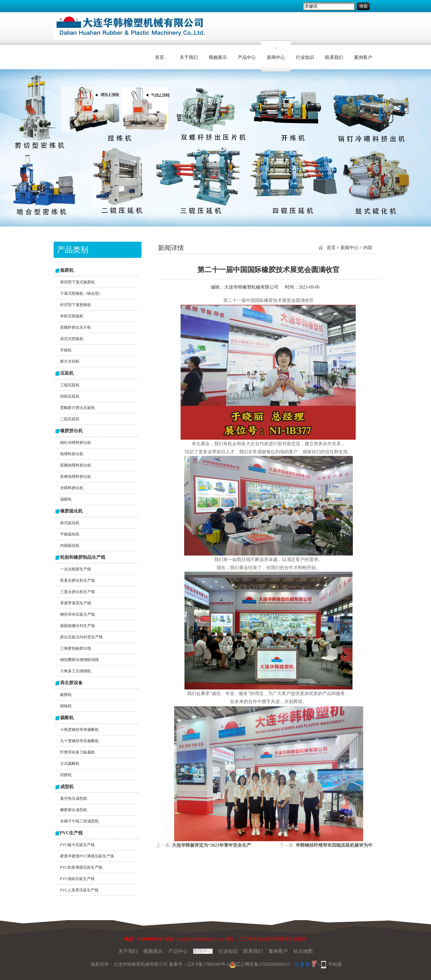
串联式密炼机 (72, 316)
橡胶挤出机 (71, 431)
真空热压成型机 (74, 798)
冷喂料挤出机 (72, 488)
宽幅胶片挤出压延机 (78, 408)
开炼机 (66, 350)
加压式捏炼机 (72, 339)
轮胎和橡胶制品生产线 (83, 557)
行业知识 (305, 57)
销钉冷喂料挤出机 (76, 443)
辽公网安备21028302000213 (260, 964)
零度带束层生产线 (76, 603)
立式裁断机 (70, 764)
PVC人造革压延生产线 (79, 890)
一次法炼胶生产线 (76, 569)
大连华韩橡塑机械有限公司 (251, 287)
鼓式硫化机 (70, 523)
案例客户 (363, 57)
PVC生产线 (72, 833)
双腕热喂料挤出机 (76, 465)
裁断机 (67, 718)
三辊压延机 (70, 385)
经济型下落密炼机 (76, 305)
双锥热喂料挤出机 (76, 477)
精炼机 (66, 706)
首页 (160, 57)
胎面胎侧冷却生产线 (78, 626)
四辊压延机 (70, 396)
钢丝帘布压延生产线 (78, 614)
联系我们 (334, 57)
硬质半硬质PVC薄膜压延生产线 (87, 856)
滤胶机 (66, 499)
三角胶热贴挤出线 (76, 648)
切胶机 (66, 775)
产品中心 (247, 57)
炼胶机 (67, 270)
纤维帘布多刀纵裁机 (78, 752)
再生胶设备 (71, 683)
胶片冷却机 (70, 361)
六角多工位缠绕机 (76, 671)
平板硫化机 (70, 534)
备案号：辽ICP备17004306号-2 (199, 964)
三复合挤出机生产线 (78, 592)
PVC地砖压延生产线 (77, 879)
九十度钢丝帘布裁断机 (79, 741)
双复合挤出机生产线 (78, 580)
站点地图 (303, 951)
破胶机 (66, 695)
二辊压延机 (70, 419)
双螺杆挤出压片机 (76, 327)
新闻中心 (276, 57)
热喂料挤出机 (72, 454)
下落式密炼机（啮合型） (81, 293)
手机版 (335, 964)
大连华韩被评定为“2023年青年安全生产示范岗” (219, 845)
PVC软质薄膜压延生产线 (81, 867)
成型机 (67, 787)
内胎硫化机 (70, 545)
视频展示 (218, 57)
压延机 (67, 373)
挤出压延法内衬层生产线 (81, 637)
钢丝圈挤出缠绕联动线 (79, 660)
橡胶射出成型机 (74, 810)
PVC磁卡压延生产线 (77, 845)
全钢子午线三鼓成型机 (79, 821)
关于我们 (189, 57)
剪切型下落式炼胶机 (78, 282)
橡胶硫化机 (71, 511)
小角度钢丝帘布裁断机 (79, 730)
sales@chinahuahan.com (201, 939)
